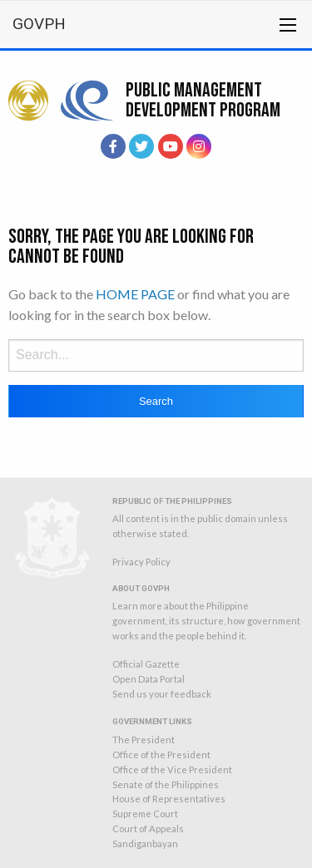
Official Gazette (146, 664)
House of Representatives (169, 799)
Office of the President (161, 755)
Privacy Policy (141, 562)
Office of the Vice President (172, 769)
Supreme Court (145, 814)
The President (144, 740)
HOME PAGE (135, 294)
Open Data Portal (149, 679)
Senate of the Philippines (166, 784)
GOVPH (39, 24)
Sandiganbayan (145, 843)
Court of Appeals (148, 829)
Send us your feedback (162, 694)
